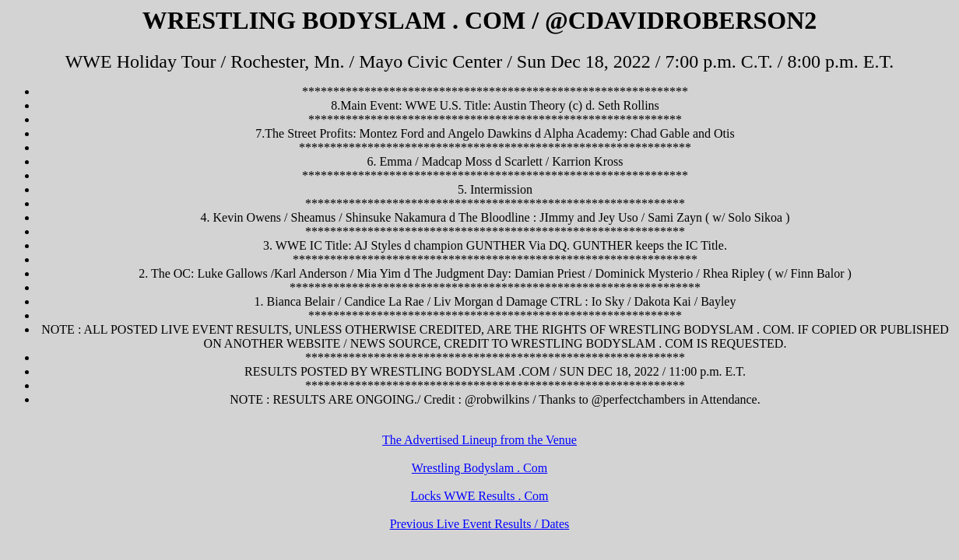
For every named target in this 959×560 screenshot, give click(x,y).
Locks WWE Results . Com (479, 496)
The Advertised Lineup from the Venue (479, 440)
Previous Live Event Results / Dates (480, 524)
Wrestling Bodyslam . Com (479, 468)
